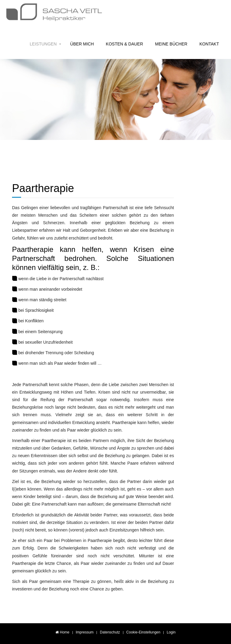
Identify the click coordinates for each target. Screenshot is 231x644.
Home (62, 632)
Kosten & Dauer (125, 44)
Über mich (82, 44)
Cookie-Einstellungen (143, 632)
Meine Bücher (171, 44)
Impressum (85, 632)
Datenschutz (110, 632)
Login (171, 632)
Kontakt (209, 44)
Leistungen (43, 44)
